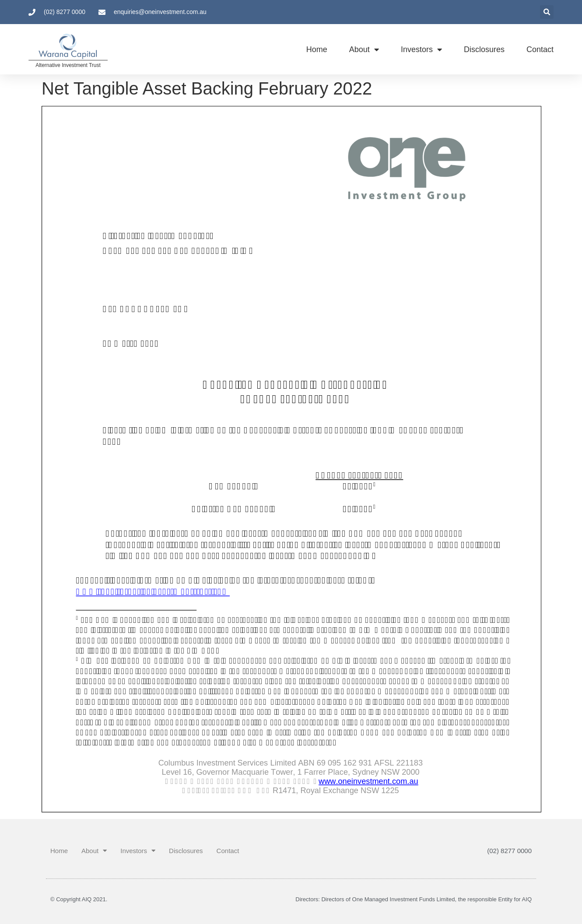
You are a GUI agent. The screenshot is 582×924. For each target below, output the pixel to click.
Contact (540, 49)
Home (317, 49)
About (364, 49)
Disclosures (484, 49)
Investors (421, 49)
